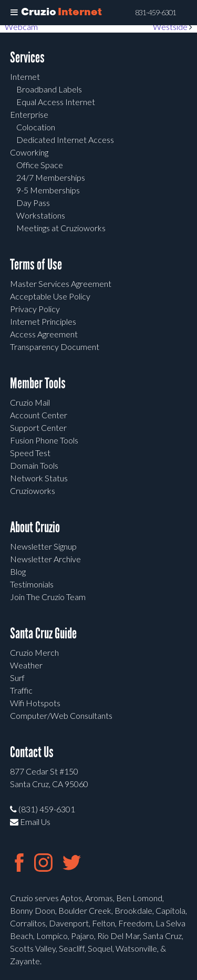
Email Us (30, 822)
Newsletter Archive (45, 559)
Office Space (40, 165)
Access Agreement (44, 334)
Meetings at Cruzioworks (61, 228)
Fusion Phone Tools (44, 440)
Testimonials (32, 584)
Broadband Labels (49, 89)
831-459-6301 (155, 13)
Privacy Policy (35, 309)
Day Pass (33, 203)
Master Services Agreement (61, 283)
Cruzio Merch (34, 652)
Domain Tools (34, 465)
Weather (26, 665)
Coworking (29, 152)
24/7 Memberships (51, 177)
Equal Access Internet (56, 102)
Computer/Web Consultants (61, 715)
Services (27, 58)
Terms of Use (36, 265)
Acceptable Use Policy (50, 296)
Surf (17, 678)
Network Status (39, 478)
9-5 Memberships (48, 190)
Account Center (39, 415)
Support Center (38, 427)
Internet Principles (43, 321)
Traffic (21, 690)
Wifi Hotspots (35, 703)
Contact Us (32, 752)
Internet (25, 76)
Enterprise (29, 114)
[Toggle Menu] (14, 13)
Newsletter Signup (43, 546)
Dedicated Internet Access (65, 140)
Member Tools (38, 383)
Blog (18, 571)
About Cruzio (35, 527)
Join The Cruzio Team (48, 597)
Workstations (41, 215)
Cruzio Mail (30, 402)
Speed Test (30, 453)
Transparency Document (55, 347)
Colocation (36, 127)
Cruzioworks (33, 491)
